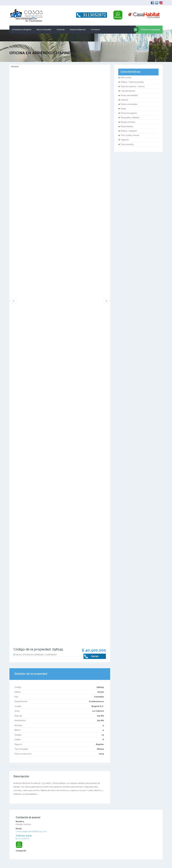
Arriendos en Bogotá (22, 30)
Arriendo (61, 30)
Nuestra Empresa (78, 30)
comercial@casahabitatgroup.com (31, 831)
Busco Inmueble (44, 30)
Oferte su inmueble (148, 30)
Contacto (95, 30)
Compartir (21, 851)
